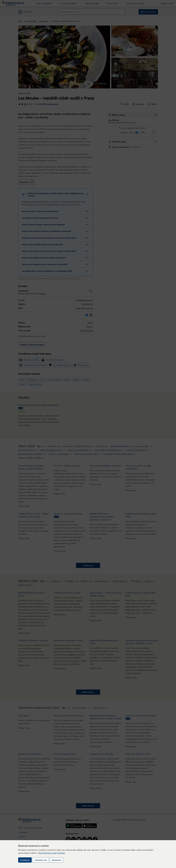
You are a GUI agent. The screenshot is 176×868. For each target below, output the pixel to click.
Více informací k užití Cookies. (52, 853)
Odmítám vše (41, 860)
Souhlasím (25, 860)
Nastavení (56, 860)
